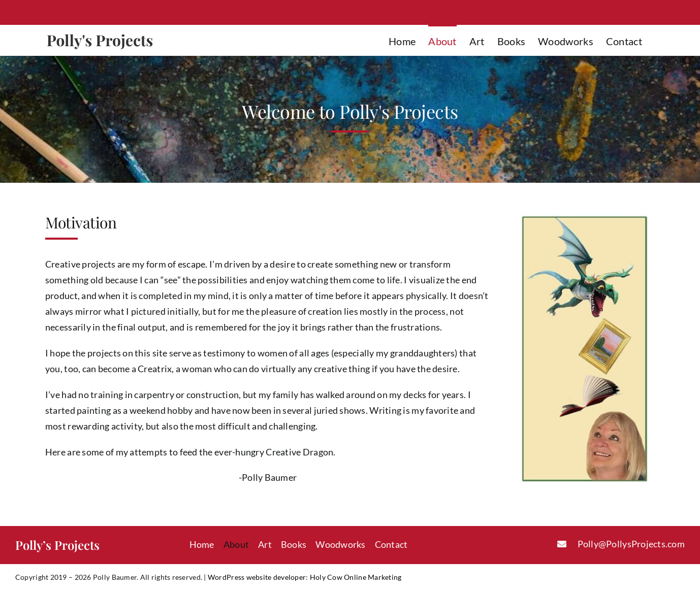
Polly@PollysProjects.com (631, 544)
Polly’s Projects (57, 545)
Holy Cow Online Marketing (356, 577)
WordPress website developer (257, 577)
